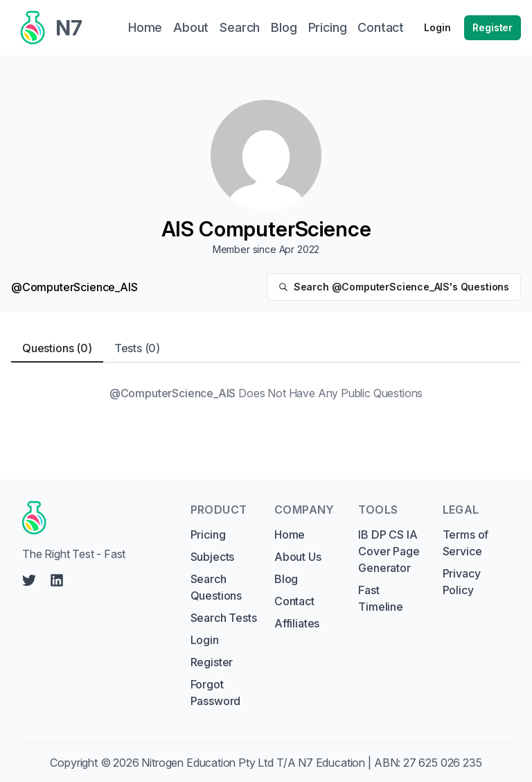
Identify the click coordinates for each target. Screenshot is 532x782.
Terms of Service (466, 543)
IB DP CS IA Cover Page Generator (389, 551)
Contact (294, 601)
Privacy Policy (462, 582)
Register (493, 27)
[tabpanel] (266, 393)
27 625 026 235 (443, 763)
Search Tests (224, 618)
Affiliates (297, 623)
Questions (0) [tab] (57, 348)
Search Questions (216, 587)
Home (290, 535)
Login (437, 27)
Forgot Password (216, 693)
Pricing (208, 535)
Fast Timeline (381, 598)
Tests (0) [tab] (137, 348)
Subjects (213, 557)
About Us (298, 557)
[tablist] (266, 348)
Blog (286, 579)
